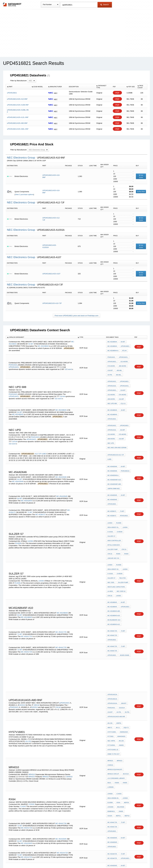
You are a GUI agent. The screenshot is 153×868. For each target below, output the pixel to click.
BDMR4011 (111, 733)
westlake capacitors (116, 548)
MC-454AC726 (61, 741)
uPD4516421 (112, 376)
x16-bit (110, 367)
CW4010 (69, 705)
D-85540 (119, 504)
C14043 (23, 729)
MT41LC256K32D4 (114, 515)
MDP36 (125, 726)
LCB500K (111, 713)
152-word (68, 366)
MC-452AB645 (62, 569)
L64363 (118, 555)
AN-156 (28, 676)
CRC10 (123, 518)
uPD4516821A (125, 642)
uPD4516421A (112, 642)
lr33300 (110, 729)
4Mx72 (126, 662)
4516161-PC (24, 805)
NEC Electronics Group (21, 158)
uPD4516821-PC (113, 802)
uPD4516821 (124, 346)
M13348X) (111, 786)
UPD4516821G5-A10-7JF (52, 303)
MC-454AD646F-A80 (114, 463)
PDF (117, 93)
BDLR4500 (120, 729)
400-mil (119, 367)
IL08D (44, 436)
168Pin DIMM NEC (114, 467)
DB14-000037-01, (113, 501)
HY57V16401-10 (113, 683)
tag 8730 (122, 541)
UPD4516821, (112, 360)
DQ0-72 (117, 665)
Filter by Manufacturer (19, 81)
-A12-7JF (38, 436)
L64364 (30, 511)
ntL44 (124, 350)
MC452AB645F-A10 (114, 575)
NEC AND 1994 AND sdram (117, 431)
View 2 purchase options (24, 194)
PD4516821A (124, 453)
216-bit (62, 388)
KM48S (121, 679)
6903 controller (114, 511)
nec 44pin (111, 676)
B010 (109, 709)
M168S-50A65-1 (113, 793)
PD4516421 (13, 362)
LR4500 (32, 726)
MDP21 (118, 736)
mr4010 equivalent (115, 699)
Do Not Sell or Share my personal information (75, 859)
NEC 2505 (111, 545)
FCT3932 (110, 672)
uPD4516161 (112, 379)
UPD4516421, (14, 364)
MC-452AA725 (62, 766)
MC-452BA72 (40, 489)
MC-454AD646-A (113, 456)
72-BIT (30, 487)
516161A (22, 648)
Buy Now (141, 192)
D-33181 (110, 504)
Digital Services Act (102, 859)
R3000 (117, 522)
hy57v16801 (112, 669)
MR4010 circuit (113, 702)
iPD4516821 (123, 490)
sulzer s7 (111, 508)
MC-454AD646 (61, 457)
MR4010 (32, 703)
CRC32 (110, 522)
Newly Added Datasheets (34, 859)
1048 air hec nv (113, 525)
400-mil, (110, 370)
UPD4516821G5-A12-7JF (116, 438)
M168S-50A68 (112, 604)
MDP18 (126, 736)
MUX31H (125, 702)
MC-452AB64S (61, 399)
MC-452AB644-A (113, 350)
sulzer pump (113, 518)
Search (105, 5)
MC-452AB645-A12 (114, 579)
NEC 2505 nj (120, 552)
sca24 (110, 736)
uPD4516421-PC (113, 798)
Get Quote (141, 176)
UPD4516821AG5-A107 (51, 274)
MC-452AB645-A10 (114, 572)
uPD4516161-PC (113, 805)
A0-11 (109, 665)
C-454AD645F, (122, 786)
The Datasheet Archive (12, 5)
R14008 (18, 513)
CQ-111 (122, 393)
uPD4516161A (112, 645)
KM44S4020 (121, 672)
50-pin (126, 652)
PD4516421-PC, (24, 807)
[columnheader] (18, 87)
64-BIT (31, 343)
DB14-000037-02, (113, 534)
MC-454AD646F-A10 (114, 460)
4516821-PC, (14, 805)
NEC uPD (111, 428)
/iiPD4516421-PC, (67, 802)
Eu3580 (110, 726)
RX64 (118, 726)
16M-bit (36, 648)
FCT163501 (111, 679)
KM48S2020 (123, 669)
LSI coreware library (116, 706)
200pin (118, 662)
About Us (125, 859)
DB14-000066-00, (113, 722)
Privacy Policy (51, 859)
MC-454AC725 (61, 584)
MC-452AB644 (43, 346)
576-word (111, 363)
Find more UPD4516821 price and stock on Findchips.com (77, 316)
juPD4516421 (65, 646)
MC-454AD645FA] (113, 789)
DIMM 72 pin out (113, 686)
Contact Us (115, 859)
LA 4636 (110, 552)
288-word (122, 363)
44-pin (127, 367)
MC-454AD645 (62, 472)
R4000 (125, 522)
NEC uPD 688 (112, 393)
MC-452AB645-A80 (114, 568)
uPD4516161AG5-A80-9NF (116, 656)
